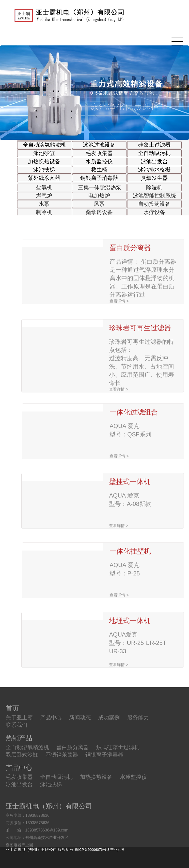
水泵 (44, 209)
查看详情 (119, 340)
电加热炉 (99, 200)
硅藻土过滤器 (154, 145)
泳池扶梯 (44, 170)
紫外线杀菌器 (44, 178)
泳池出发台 (154, 162)
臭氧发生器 (154, 178)
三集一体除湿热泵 (100, 192)
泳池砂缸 (44, 153)
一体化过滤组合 (134, 445)
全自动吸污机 (154, 153)
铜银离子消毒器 (99, 178)
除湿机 (154, 192)
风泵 (99, 209)
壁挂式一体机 (130, 515)
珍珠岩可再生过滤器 (140, 371)
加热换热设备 (44, 162)
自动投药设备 (154, 209)
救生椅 (99, 170)
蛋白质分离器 (130, 286)
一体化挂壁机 (130, 584)
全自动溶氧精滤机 (45, 145)
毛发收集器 (99, 153)
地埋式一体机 (130, 654)
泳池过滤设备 (99, 145)
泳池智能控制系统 (155, 200)
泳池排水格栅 (154, 170)
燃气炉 (44, 200)
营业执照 (117, 850)
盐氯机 (44, 192)
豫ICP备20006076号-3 (92, 850)
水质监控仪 (99, 162)
